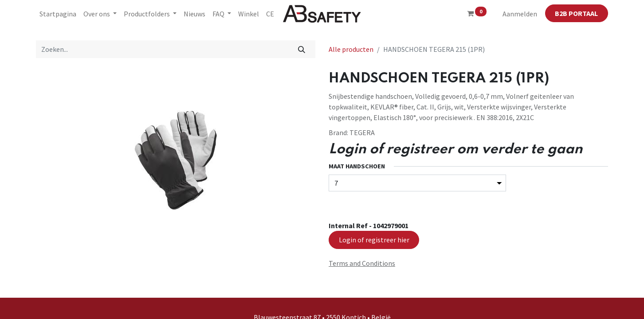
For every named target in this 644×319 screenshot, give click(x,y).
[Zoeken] (302, 49)
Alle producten (351, 49)
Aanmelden (520, 14)
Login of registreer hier (374, 240)
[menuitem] (58, 14)
